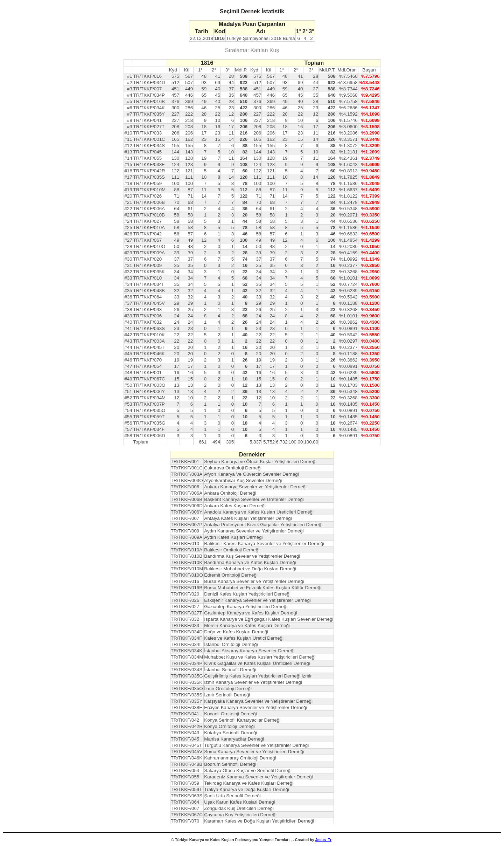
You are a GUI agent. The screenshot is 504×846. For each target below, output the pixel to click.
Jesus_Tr (323, 840)
